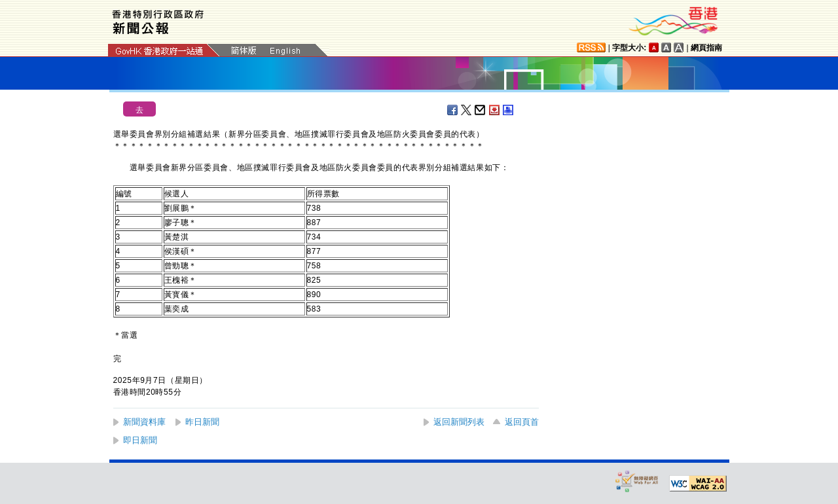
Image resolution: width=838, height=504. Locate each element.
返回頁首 (522, 422)
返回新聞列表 (459, 422)
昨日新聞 (202, 422)
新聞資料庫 (144, 422)
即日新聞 (140, 440)
